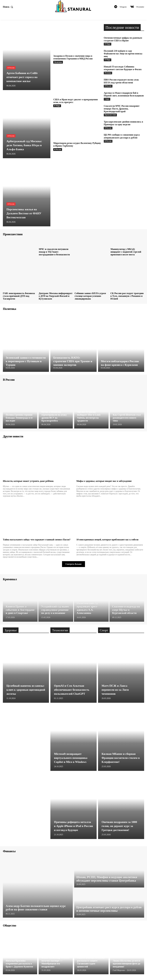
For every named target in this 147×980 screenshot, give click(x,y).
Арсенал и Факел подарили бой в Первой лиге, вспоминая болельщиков (124, 94)
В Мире (57, 106)
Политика (58, 62)
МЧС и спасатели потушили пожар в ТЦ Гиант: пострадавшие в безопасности (54, 252)
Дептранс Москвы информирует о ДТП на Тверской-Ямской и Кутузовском (56, 296)
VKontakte (140, 7)
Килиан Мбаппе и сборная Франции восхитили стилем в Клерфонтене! (121, 758)
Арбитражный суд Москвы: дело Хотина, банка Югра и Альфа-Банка (24, 145)
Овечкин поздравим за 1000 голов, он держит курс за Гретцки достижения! (120, 826)
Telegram (123, 7)
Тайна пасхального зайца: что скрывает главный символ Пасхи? (37, 540)
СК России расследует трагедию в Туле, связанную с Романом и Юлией (127, 296)
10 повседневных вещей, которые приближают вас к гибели (107, 540)
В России (11, 68)
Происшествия (110, 115)
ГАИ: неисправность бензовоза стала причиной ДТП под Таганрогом (19, 296)
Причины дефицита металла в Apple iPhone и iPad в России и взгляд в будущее (73, 826)
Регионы (108, 73)
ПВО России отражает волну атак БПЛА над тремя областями (121, 81)
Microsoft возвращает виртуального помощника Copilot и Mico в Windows (71, 758)
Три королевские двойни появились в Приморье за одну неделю (123, 123)
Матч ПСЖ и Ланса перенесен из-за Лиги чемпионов (115, 690)
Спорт (107, 99)
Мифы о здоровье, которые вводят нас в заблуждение (104, 481)
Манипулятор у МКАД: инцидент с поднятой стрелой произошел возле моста (126, 252)
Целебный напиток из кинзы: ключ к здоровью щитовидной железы (26, 690)
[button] (9, 7)
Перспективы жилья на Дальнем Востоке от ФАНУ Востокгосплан (24, 213)
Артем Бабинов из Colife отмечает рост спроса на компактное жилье (22, 77)
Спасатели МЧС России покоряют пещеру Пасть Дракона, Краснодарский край (122, 109)
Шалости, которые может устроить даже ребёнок (28, 481)
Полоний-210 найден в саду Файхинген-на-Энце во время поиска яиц (123, 54)
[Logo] (73, 6)
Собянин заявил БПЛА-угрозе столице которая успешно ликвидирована (90, 296)
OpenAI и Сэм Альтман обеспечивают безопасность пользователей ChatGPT (72, 690)
